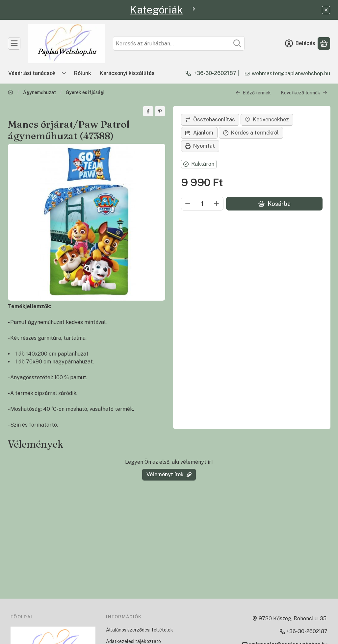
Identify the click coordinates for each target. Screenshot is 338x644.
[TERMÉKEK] (14, 43)
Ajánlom (199, 133)
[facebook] (148, 111)
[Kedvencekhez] (267, 120)
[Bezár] (326, 10)
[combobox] (179, 43)
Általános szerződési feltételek (140, 630)
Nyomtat (200, 146)
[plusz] (217, 204)
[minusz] (188, 204)
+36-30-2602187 (215, 73)
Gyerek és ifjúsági (85, 92)
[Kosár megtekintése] (324, 43)
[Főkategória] (11, 93)
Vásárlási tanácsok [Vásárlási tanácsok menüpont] (32, 73)
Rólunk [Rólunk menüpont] (83, 73)
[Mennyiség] (202, 204)
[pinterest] (160, 111)
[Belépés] (300, 43)
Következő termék (304, 93)
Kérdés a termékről (251, 133)
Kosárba (274, 204)
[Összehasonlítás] (210, 120)
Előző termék (253, 93)
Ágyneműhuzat (39, 92)
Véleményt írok (169, 474)
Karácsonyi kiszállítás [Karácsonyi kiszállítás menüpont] (127, 73)
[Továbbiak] (64, 73)
